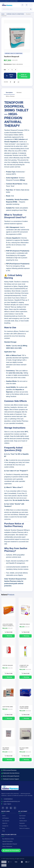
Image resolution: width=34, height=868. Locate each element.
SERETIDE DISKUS (25, 624)
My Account (22, 816)
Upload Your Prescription (11, 850)
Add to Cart (10, 76)
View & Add (9, 632)
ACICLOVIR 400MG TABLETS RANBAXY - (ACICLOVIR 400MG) (8, 626)
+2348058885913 (8, 799)
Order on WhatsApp (23, 76)
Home (3, 14)
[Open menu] (31, 5)
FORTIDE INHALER (8, 665)
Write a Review (10, 96)
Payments (22, 823)
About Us (5, 823)
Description (9, 92)
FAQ (4, 831)
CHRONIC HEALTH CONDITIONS (15, 14)
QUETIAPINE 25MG (8, 707)
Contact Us (5, 826)
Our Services (6, 821)
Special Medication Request (10, 844)
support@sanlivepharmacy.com (12, 801)
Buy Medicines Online (8, 839)
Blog (4, 828)
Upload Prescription (7, 841)
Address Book (23, 821)
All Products (5, 818)
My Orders (22, 818)
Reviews (19, 92)
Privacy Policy (23, 826)
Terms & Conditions (25, 828)
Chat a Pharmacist (7, 846)
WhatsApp (9, 636)
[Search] (31, 9)
